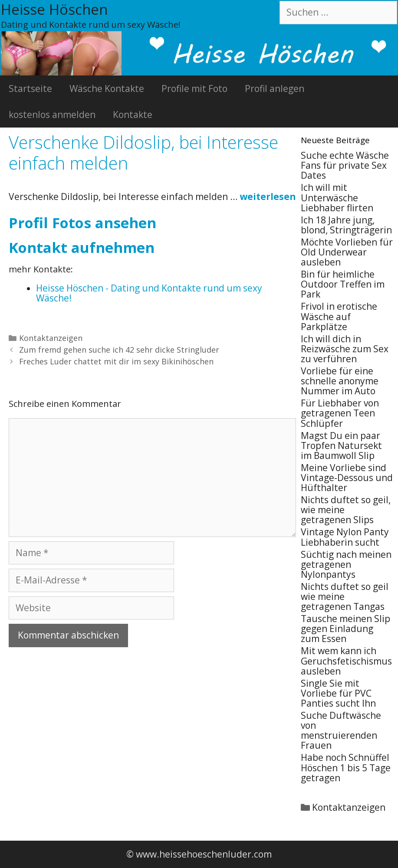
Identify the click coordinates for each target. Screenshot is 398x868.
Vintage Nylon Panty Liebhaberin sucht (345, 537)
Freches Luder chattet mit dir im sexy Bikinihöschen (116, 361)
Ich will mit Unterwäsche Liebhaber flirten (337, 197)
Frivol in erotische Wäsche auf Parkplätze (339, 316)
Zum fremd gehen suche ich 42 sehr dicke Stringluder (119, 350)
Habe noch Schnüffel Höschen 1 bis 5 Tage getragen (346, 767)
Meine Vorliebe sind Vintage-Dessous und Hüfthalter (347, 478)
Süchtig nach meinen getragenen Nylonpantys (346, 564)
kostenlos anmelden (52, 115)
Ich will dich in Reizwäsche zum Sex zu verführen (345, 349)
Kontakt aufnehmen (82, 247)
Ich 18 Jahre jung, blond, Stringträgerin (346, 225)
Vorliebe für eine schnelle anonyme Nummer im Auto (340, 381)
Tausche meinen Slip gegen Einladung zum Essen (345, 629)
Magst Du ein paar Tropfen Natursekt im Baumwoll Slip (341, 445)
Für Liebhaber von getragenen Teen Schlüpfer (340, 413)
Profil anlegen (275, 88)
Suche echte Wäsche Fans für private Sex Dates (345, 165)
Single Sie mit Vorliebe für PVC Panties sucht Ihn (338, 693)
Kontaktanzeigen (51, 338)
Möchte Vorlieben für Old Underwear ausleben (347, 252)
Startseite (30, 88)
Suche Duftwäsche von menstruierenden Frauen (341, 730)
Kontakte (133, 115)
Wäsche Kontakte (107, 88)
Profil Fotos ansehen (82, 223)
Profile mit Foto (194, 88)
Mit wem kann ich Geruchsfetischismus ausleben (346, 661)
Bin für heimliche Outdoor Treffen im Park (343, 284)
